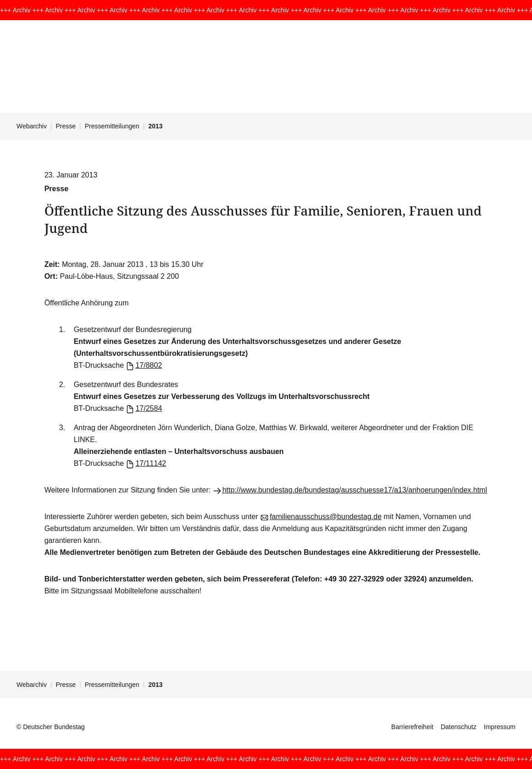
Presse (66, 126)
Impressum (500, 727)
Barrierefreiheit (412, 727)
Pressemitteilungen (112, 126)
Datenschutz (459, 727)
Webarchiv (32, 126)
